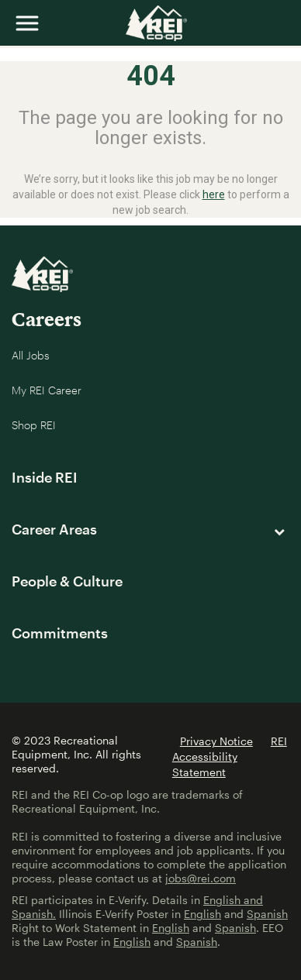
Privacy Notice (216, 741)
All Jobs (31, 355)
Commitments (60, 633)
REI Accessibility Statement (230, 756)
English (202, 914)
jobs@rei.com (201, 878)
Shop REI (34, 425)
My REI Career (47, 390)
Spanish (267, 914)
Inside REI (45, 477)
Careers (47, 319)
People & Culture (67, 581)
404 (151, 76)
